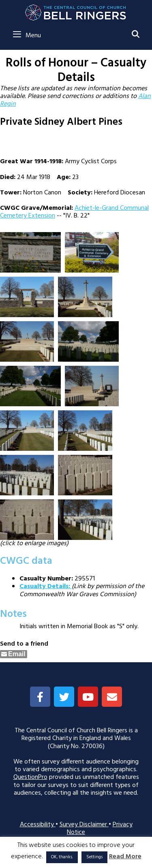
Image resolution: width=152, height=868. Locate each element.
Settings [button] (94, 857)
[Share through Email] (14, 654)
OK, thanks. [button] (62, 857)
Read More (125, 857)
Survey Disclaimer (84, 825)
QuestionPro (30, 777)
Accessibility (38, 825)
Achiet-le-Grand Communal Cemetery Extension (74, 212)
